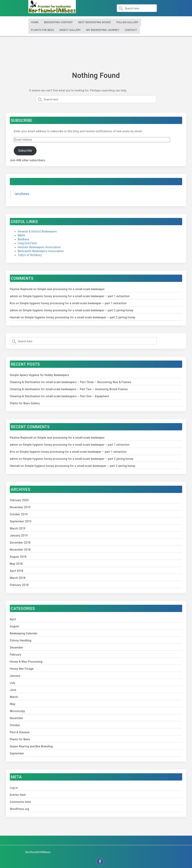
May (13, 704)
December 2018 (20, 543)
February (16, 655)
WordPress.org (20, 809)
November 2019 (20, 507)
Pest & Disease (20, 732)
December (17, 648)
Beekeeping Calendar (24, 633)
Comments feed (20, 802)
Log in (14, 788)
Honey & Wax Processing (26, 662)
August (14, 626)
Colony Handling (21, 640)
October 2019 (19, 514)
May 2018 (16, 564)
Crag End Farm (27, 243)
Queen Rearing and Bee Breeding (31, 746)
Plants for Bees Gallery (25, 403)
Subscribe (25, 151)
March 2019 (18, 528)
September (17, 753)
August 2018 (18, 557)
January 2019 (19, 536)
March (14, 697)
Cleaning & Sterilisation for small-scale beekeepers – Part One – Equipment (59, 396)
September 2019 (21, 521)
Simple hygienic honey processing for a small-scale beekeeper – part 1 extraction (76, 296)
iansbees (20, 182)
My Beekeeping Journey (103, 30)
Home (35, 22)
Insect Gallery (70, 30)
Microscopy (17, 711)
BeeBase (23, 239)
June (13, 690)
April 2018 (17, 571)
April (13, 619)
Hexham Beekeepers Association (39, 247)
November (17, 718)
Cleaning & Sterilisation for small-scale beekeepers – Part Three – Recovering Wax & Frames (71, 382)
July (12, 683)
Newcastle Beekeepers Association (41, 251)
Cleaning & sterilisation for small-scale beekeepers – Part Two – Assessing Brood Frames (69, 389)
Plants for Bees (43, 30)
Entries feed (18, 795)
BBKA (21, 235)
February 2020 (19, 500)
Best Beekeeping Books (95, 22)
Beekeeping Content (58, 22)
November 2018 (20, 550)
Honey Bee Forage (22, 669)
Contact (131, 30)
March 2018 (18, 578)
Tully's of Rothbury (30, 255)
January (15, 676)
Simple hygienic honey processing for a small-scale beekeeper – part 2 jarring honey (78, 310)
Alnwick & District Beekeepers (37, 231)
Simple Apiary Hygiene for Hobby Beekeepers (39, 375)
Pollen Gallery (127, 22)
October (15, 725)
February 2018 (19, 585)
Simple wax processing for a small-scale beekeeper (71, 289)
